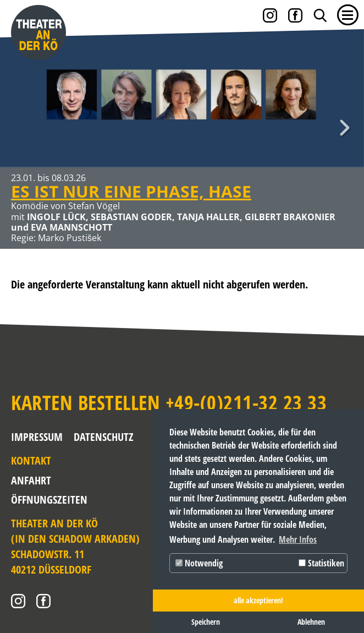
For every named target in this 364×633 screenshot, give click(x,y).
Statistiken (321, 563)
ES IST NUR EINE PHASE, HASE (131, 191)
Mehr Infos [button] (298, 539)
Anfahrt (31, 480)
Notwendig (199, 563)
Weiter (345, 128)
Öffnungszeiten (35, 500)
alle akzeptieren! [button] (258, 600)
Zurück (19, 128)
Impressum (37, 437)
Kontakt (31, 460)
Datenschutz (104, 437)
